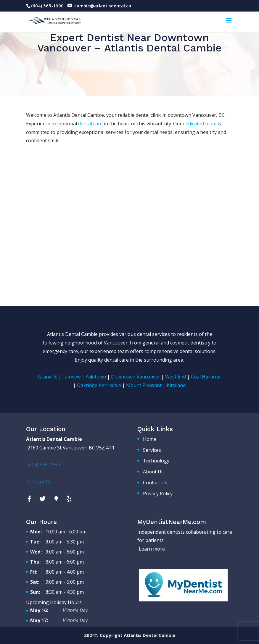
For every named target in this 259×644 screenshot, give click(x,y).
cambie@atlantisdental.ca (103, 6)
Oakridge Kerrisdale (99, 385)
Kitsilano (176, 385)
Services (152, 450)
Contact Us (155, 483)
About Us (153, 472)
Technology (156, 461)
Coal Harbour (206, 377)
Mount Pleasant (144, 385)
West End (176, 377)
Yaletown (96, 377)
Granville (48, 377)
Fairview (71, 377)
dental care (90, 124)
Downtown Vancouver (136, 377)
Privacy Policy (158, 493)
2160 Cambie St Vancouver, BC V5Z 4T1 (71, 448)
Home (150, 439)
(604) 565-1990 (47, 6)
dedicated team (200, 124)
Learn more (152, 549)
